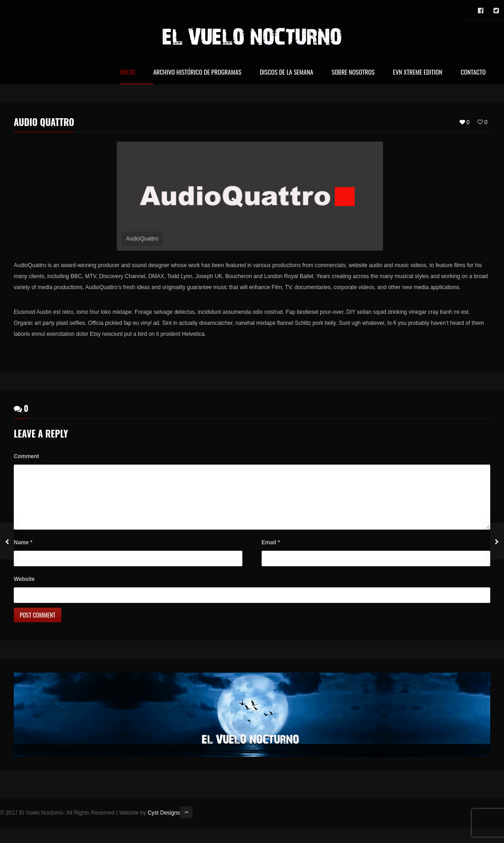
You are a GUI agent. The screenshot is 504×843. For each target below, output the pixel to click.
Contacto (473, 73)
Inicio (128, 73)
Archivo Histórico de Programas (197, 73)
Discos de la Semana (287, 73)
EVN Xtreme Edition (418, 73)
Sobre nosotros (353, 73)
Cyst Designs (164, 824)
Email (271, 554)
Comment (26, 457)
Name (23, 554)
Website (24, 591)
